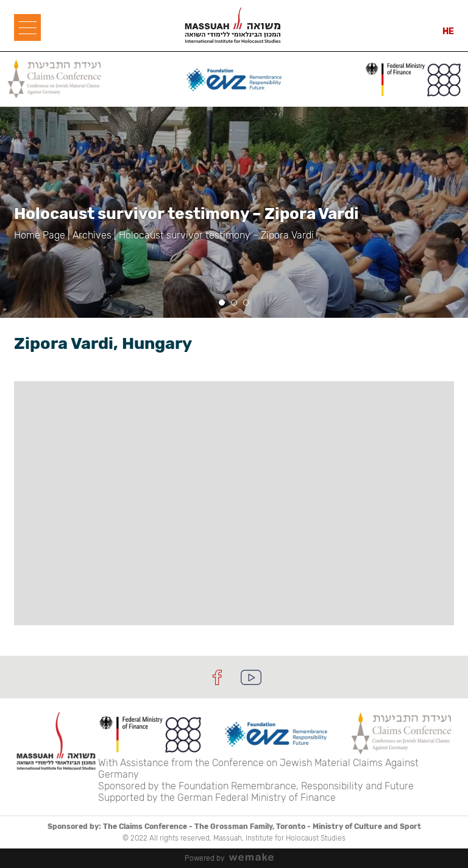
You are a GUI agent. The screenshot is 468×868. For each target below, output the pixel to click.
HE (448, 31)
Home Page (40, 235)
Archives (92, 235)
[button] (222, 303)
